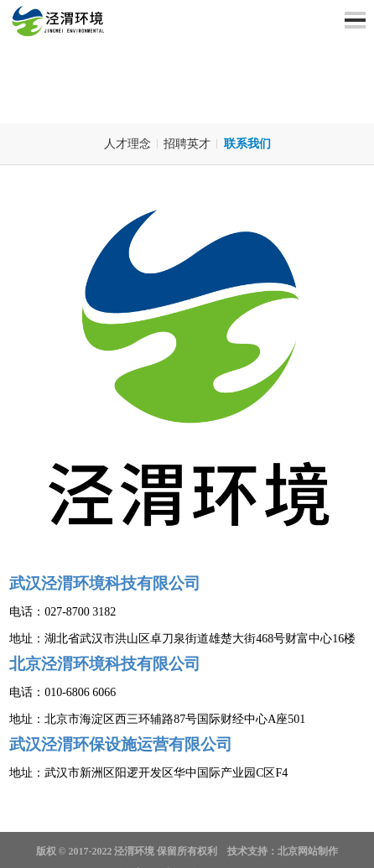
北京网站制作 (308, 851)
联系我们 (247, 144)
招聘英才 (187, 144)
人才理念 (127, 144)
